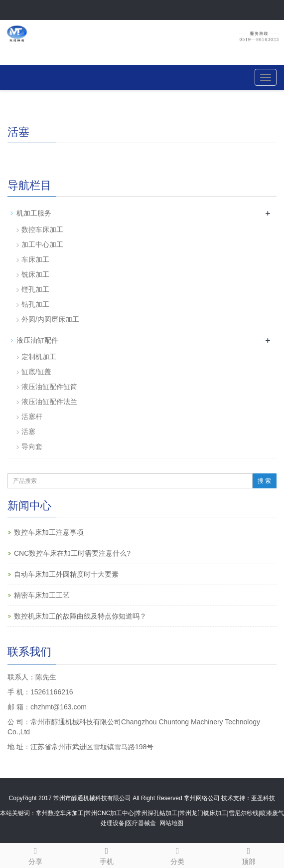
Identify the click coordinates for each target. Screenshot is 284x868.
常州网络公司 (202, 798)
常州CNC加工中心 (110, 813)
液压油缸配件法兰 (49, 402)
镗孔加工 (35, 289)
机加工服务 (34, 213)
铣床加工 (35, 274)
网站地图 (171, 823)
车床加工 (35, 259)
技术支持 (233, 798)
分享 (36, 855)
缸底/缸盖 (36, 372)
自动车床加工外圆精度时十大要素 (66, 574)
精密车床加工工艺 (42, 595)
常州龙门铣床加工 (203, 813)
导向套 (32, 446)
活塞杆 (32, 417)
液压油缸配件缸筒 (49, 387)
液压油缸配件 (37, 340)
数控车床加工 (42, 229)
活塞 (28, 432)
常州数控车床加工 (60, 813)
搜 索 (264, 481)
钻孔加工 (35, 304)
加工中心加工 (42, 244)
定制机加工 (39, 357)
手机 (107, 855)
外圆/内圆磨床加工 (50, 319)
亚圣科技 (263, 798)
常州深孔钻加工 (156, 813)
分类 (178, 855)
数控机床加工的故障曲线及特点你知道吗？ (80, 616)
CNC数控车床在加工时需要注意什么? (72, 553)
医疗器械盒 (141, 823)
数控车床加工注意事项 (49, 532)
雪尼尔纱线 (244, 813)
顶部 (249, 855)
